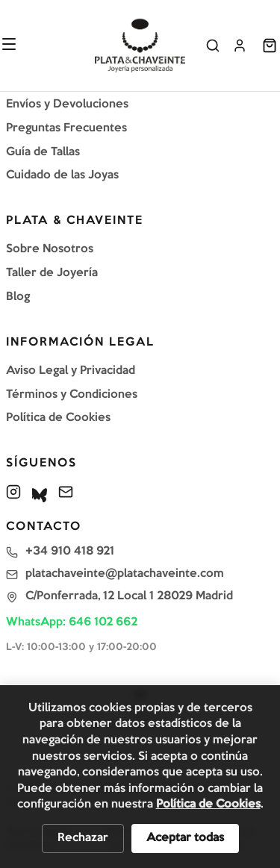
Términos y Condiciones (72, 395)
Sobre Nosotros (50, 249)
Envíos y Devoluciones (67, 104)
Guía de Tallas (43, 152)
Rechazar (83, 838)
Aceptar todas (185, 838)
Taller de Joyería (52, 273)
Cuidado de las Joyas (62, 175)
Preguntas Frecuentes (66, 128)
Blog (18, 297)
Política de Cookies (58, 418)
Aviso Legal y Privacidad (71, 371)
